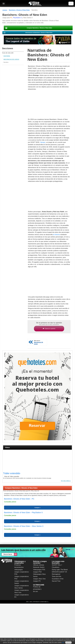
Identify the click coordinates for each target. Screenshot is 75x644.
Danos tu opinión (49, 329)
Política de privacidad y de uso (37, 589)
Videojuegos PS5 (39, 570)
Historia (7, 56)
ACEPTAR (68, 643)
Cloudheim (56, 567)
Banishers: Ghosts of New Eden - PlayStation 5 (23, 512)
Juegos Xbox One (39, 579)
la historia (56, 235)
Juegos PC (37, 581)
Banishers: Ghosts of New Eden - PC (19, 499)
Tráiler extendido (12, 473)
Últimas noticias (39, 565)
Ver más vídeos (65, 481)
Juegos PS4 (37, 572)
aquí (63, 642)
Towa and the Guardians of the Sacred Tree (58, 579)
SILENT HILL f (57, 565)
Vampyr (43, 142)
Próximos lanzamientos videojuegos (19, 567)
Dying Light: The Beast (60, 570)
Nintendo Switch (39, 567)
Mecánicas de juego (11, 59)
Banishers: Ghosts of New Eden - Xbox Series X (24, 526)
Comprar (37, 508)
